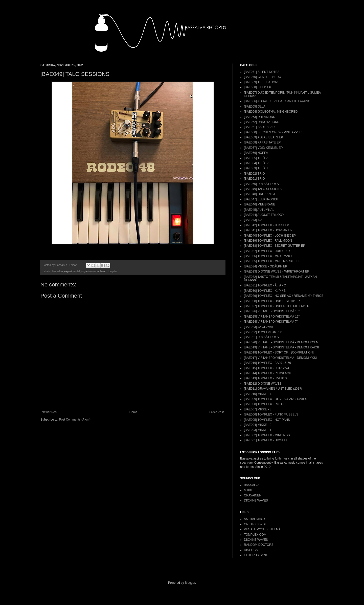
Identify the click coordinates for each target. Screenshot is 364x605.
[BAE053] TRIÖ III (256, 168)
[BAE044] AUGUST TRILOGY (264, 215)
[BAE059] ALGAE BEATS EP (264, 137)
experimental (72, 271)
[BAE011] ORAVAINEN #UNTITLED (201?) (273, 389)
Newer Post (50, 412)
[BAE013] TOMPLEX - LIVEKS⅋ (266, 378)
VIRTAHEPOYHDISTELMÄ (262, 529)
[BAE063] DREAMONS (259, 117)
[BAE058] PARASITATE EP (262, 142)
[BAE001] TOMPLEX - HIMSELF (266, 440)
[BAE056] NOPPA (256, 153)
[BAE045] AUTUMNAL (259, 210)
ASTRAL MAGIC (255, 519)
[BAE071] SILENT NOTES (262, 72)
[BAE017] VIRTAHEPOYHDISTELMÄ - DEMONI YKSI (280, 358)
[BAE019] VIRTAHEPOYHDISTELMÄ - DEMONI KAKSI (281, 347)
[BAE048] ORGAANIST (260, 194)
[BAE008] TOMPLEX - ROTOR (265, 404)
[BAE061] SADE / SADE (260, 127)
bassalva (58, 271)
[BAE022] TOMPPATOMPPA (263, 332)
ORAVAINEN (253, 495)
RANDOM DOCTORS (259, 545)
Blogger (190, 583)
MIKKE (249, 490)
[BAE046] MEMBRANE (259, 204)
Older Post (217, 412)
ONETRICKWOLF (256, 524)
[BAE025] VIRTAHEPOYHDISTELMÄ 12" (272, 317)
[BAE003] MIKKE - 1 (258, 430)
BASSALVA (252, 485)
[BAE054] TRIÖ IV (256, 163)
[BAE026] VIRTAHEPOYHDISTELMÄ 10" (272, 311)
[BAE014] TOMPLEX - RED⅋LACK (267, 373)
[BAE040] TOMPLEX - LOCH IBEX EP (270, 236)
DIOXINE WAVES (256, 500)
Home (133, 412)
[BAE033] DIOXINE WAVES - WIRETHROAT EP (277, 272)
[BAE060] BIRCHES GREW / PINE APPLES (274, 132)
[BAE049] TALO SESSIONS (263, 189)
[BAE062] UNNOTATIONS (262, 122)
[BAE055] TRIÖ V (256, 158)
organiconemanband (94, 271)
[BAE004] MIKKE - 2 (258, 425)
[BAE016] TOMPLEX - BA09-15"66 (267, 363)
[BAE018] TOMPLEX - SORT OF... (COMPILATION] (279, 352)
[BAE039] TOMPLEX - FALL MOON (268, 241)
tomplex (113, 271)
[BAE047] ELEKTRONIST (261, 199)
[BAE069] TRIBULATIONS (262, 82)
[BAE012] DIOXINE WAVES (263, 384)
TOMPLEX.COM (255, 535)
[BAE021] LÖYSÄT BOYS (261, 337)
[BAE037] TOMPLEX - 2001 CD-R (267, 251)
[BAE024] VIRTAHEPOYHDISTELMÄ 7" (271, 322)
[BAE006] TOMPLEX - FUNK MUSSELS (271, 414)
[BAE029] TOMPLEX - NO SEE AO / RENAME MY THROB (284, 296)
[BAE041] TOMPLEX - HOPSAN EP (268, 230)
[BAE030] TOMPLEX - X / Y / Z (265, 291)
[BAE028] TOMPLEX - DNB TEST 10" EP (272, 301)
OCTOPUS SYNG (256, 555)
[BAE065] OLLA (255, 107)
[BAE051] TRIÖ (254, 179)
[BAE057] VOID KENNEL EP (263, 148)
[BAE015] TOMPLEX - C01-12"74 (267, 368)
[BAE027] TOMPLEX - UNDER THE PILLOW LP (277, 306)
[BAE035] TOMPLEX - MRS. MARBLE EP (272, 261)
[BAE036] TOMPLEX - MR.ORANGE (269, 256)
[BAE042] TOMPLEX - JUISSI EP (266, 225)
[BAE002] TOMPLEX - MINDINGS (267, 435)
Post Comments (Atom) (75, 420)
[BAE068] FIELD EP (257, 87)
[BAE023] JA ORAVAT (259, 327)
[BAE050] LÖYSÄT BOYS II (263, 184)
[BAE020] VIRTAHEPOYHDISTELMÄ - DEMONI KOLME (282, 342)
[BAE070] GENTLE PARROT (264, 77)
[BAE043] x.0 (253, 220)
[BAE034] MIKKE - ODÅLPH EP (266, 266)
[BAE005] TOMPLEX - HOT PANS (267, 420)
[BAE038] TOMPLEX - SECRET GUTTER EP (275, 246)
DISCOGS (251, 550)
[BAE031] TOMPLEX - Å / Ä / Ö (265, 285)
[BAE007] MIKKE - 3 (258, 409)
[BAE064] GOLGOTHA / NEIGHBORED (271, 112)
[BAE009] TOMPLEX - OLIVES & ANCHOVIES (276, 399)
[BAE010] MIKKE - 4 (258, 394)
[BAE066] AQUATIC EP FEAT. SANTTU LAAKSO (277, 101)
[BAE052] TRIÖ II (256, 174)
